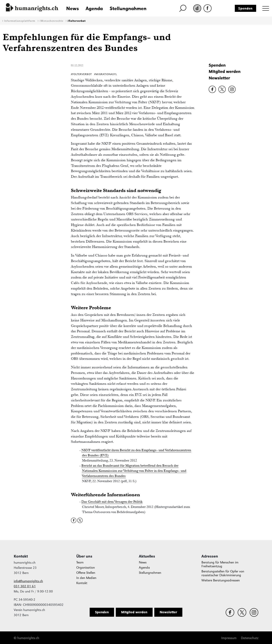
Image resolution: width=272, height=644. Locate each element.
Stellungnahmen (128, 8)
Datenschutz (250, 638)
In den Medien (86, 578)
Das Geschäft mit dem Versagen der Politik (112, 502)
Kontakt (82, 583)
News (72, 8)
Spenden (245, 8)
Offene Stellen (86, 573)
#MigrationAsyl (106, 74)
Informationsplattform (20, 21)
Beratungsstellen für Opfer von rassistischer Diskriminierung (223, 573)
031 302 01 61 (25, 586)
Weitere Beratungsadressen (221, 580)
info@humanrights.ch (28, 581)
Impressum (229, 638)
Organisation (86, 568)
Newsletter (219, 78)
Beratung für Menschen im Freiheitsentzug (220, 564)
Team (80, 562)
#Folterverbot (77, 21)
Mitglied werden (225, 71)
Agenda (94, 8)
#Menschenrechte (51, 21)
